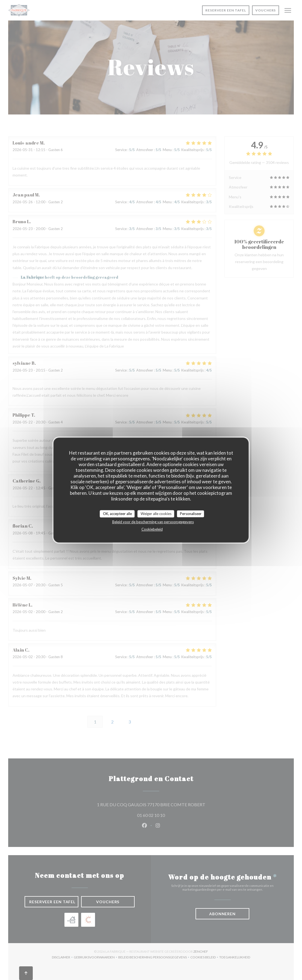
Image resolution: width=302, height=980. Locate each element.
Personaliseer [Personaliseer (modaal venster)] (191, 514)
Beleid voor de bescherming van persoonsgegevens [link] (153, 522)
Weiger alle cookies (156, 514)
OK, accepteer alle (117, 514)
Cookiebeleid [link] (152, 529)
